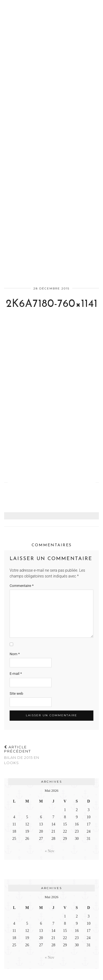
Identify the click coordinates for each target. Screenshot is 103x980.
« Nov (50, 851)
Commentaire (22, 586)
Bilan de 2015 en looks (28, 755)
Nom (15, 654)
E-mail (16, 674)
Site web (16, 693)
